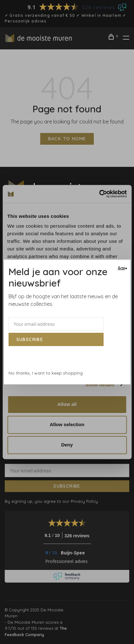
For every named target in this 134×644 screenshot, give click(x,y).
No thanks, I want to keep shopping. (46, 373)
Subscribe (30, 339)
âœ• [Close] (122, 268)
